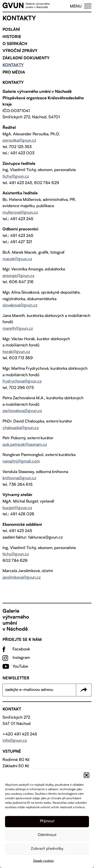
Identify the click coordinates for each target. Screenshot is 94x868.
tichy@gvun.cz (16, 177)
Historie (12, 37)
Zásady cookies (43, 861)
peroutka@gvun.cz (19, 141)
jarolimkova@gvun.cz (22, 578)
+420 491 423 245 (20, 734)
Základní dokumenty (26, 58)
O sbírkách (15, 44)
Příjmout (47, 821)
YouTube (20, 667)
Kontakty (13, 65)
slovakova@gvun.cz (20, 305)
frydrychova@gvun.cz (22, 381)
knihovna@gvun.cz (19, 478)
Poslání (11, 30)
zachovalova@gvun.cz (22, 411)
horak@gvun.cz (16, 352)
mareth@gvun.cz (18, 329)
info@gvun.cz (15, 741)
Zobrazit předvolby (47, 849)
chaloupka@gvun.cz (21, 428)
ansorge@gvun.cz (18, 276)
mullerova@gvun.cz (20, 213)
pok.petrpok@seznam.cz (25, 445)
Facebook (21, 649)
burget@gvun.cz (17, 508)
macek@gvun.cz (17, 259)
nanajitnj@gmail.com (21, 462)
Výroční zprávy (20, 51)
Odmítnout (47, 835)
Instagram (21, 658)
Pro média (14, 73)
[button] (86, 775)
